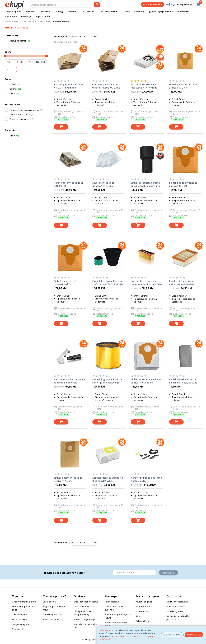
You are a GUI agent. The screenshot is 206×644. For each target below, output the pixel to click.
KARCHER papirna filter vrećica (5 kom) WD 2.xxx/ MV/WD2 (106, 86)
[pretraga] (97, 5)
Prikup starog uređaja (84, 619)
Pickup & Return (143, 621)
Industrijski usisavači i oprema (24, 110)
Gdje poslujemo (20, 615)
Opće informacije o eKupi (24, 602)
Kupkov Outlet (43, 16)
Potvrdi (11, 69)
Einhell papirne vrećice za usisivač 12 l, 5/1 (68, 479)
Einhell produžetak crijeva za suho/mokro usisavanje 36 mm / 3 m (146, 184)
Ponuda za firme (51, 619)
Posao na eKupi (20, 619)
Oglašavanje (18, 629)
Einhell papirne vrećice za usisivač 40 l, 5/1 (183, 86)
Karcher (13, 89)
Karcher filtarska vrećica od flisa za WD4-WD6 (108, 479)
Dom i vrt (72, 12)
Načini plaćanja (112, 602)
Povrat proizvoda (144, 607)
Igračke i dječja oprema (161, 12)
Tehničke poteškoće (53, 615)
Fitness (126, 12)
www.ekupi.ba (106, 630)
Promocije (26, 16)
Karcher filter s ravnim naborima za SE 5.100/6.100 (146, 283)
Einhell (13, 84)
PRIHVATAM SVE (194, 635)
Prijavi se (169, 573)
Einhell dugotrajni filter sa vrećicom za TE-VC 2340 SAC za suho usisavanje (108, 283)
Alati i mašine (87, 12)
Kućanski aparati (13, 12)
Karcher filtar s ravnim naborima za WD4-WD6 (182, 283)
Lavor (12, 93)
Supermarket (184, 12)
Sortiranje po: (61, 37)
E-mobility (139, 12)
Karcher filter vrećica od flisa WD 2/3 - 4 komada (144, 86)
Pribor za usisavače (19, 119)
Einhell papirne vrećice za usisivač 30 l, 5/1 (183, 184)
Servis (139, 616)
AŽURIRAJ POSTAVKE (172, 635)
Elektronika (45, 12)
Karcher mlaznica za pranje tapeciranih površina (69, 381)
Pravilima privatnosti (120, 636)
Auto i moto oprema (108, 12)
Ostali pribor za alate (20, 114)
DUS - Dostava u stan (84, 607)
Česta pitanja (49, 602)
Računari (30, 12)
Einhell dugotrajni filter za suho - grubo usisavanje (107, 381)
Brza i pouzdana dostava (86, 602)
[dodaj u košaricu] (61, 127)
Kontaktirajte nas (175, 611)
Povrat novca (142, 611)
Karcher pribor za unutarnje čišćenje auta (147, 479)
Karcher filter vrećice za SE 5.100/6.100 (69, 184)
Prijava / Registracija (179, 4)
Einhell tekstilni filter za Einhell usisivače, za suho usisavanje (183, 381)
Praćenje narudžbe (153, 4)
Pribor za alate (44, 22)
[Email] (134, 573)
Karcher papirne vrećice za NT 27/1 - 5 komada (69, 86)
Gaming (59, 12)
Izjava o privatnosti (176, 607)
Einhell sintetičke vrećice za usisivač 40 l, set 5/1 (146, 381)
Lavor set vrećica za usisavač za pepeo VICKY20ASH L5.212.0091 (106, 184)
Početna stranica (12, 22)
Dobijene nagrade (21, 624)
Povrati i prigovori (144, 602)
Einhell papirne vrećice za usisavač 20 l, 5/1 (68, 283)
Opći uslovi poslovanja (177, 602)
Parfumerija (11, 16)
